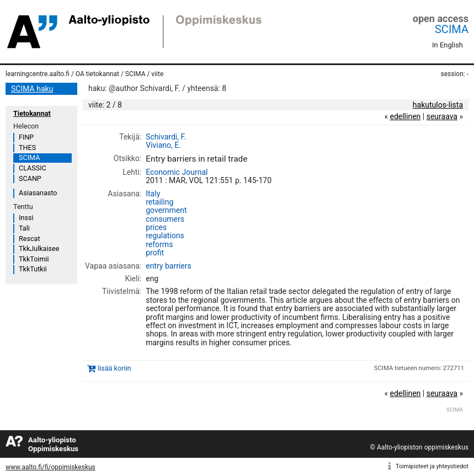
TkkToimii (34, 259)
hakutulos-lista (438, 105)
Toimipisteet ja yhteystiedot (432, 466)
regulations (165, 236)
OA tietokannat (97, 74)
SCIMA (452, 29)
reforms (159, 244)
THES (27, 148)
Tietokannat (32, 113)
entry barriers (168, 266)
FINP (26, 137)
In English (448, 45)
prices (156, 227)
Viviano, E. (163, 145)
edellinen (405, 116)
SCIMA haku (32, 89)
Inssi (26, 218)
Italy (153, 194)
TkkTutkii (33, 269)
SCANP (30, 178)
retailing (159, 202)
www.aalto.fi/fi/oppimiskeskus (50, 467)
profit (155, 253)
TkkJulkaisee (39, 248)
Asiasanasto (38, 193)
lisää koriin (114, 368)
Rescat (30, 239)
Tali (24, 228)
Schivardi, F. (166, 137)
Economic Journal (177, 172)
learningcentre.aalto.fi (38, 74)
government (166, 210)
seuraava (442, 116)
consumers (165, 219)
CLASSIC (33, 168)
